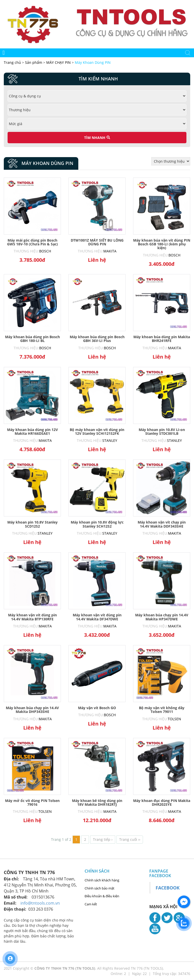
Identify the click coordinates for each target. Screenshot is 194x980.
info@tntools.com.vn (40, 903)
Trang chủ (13, 62)
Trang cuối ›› (130, 839)
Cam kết (91, 904)
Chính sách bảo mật (100, 888)
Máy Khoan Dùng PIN (93, 62)
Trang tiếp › (103, 839)
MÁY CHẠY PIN (58, 62)
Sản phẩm (34, 62)
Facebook (168, 888)
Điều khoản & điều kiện (102, 896)
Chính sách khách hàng (102, 880)
